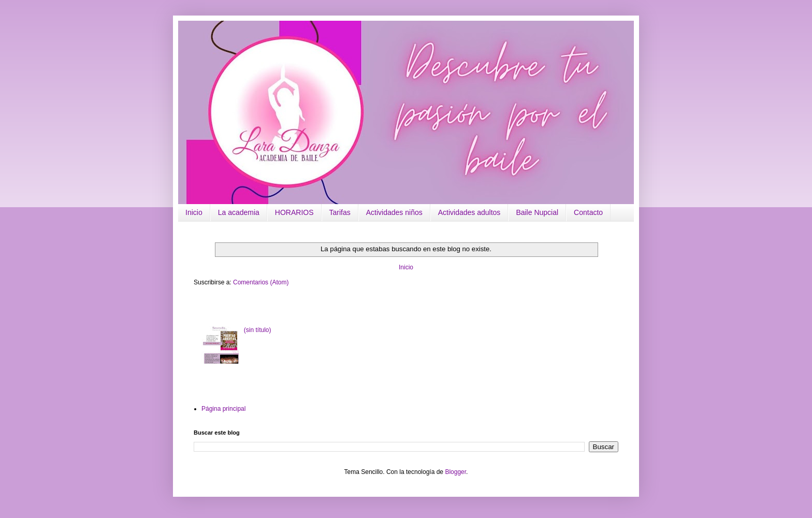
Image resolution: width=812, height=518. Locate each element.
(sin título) (258, 330)
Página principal (223, 409)
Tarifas (340, 212)
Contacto (588, 212)
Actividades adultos (469, 212)
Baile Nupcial (537, 212)
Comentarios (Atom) (261, 282)
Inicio (194, 212)
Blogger (455, 472)
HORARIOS (294, 212)
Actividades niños (394, 212)
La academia (239, 212)
